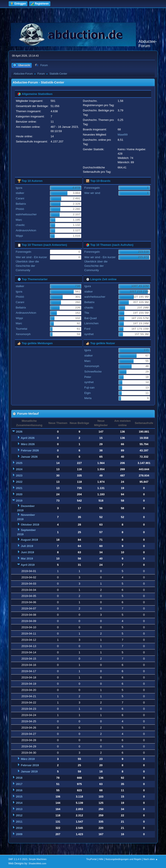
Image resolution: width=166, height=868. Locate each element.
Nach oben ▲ (151, 859)
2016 (19, 790)
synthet (89, 334)
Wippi (19, 236)
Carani (20, 198)
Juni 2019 (28, 552)
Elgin (88, 393)
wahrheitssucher (26, 214)
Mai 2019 (27, 559)
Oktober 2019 (30, 525)
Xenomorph (23, 334)
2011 (19, 822)
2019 (19, 501)
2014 (19, 803)
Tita (87, 313)
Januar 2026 (29, 457)
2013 (19, 809)
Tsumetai (22, 329)
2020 (19, 494)
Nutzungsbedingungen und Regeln (123, 859)
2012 (19, 815)
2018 (19, 778)
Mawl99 (123, 135)
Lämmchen (91, 323)
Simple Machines (38, 859)
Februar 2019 (30, 765)
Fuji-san (89, 388)
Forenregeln (92, 188)
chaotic (20, 225)
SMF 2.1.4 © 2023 (18, 859)
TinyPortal (91, 859)
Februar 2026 (30, 450)
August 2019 (29, 540)
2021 (19, 488)
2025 (19, 463)
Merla (88, 398)
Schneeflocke (93, 372)
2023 (19, 476)
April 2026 (28, 438)
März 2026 (28, 444)
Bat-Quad (90, 318)
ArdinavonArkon (26, 230)
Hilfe (101, 859)
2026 (19, 432)
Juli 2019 (27, 546)
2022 (19, 482)
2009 (19, 834)
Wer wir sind (92, 193)
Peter (88, 377)
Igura (19, 188)
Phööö (20, 209)
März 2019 (28, 759)
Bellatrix (21, 204)
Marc (19, 220)
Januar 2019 (29, 771)
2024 (19, 469)
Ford (87, 329)
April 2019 (28, 565)
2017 (19, 784)
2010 (19, 828)
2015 (19, 797)
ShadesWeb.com (37, 863)
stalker (20, 193)
